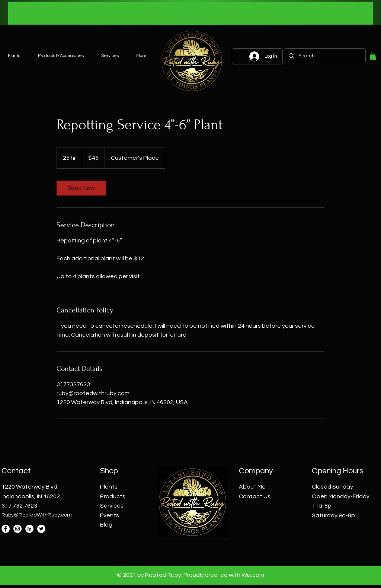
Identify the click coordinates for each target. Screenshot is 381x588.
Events (110, 515)
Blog (106, 525)
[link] (81, 188)
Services (112, 506)
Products (113, 496)
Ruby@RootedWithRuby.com (37, 515)
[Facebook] (6, 529)
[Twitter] (41, 529)
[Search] (324, 56)
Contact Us (255, 496)
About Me (252, 487)
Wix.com (253, 575)
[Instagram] (17, 529)
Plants (109, 487)
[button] (373, 56)
